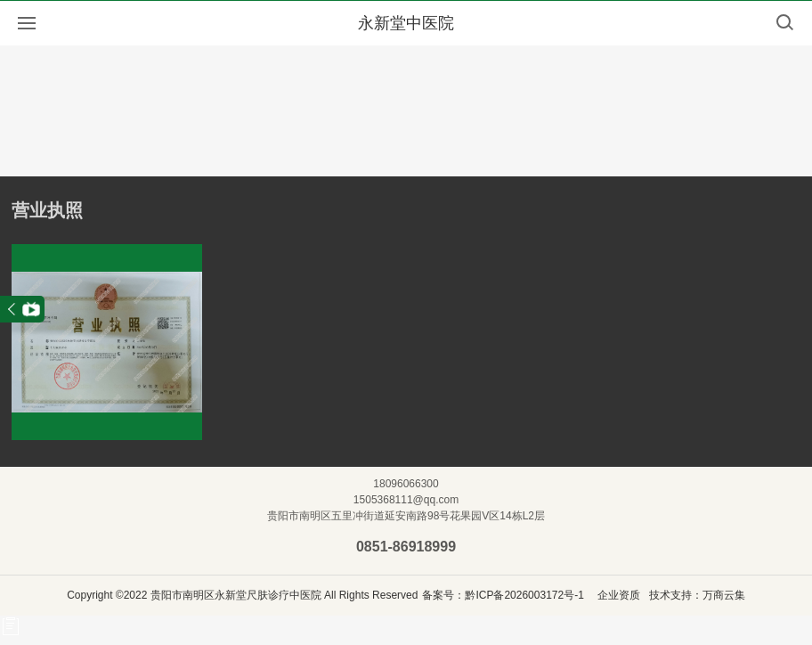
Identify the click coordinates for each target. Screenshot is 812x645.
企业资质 (619, 595)
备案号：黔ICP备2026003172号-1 (503, 595)
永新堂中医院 (406, 23)
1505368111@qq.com (406, 500)
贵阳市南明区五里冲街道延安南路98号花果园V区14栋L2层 (406, 516)
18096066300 (406, 484)
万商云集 (724, 595)
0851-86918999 (406, 547)
